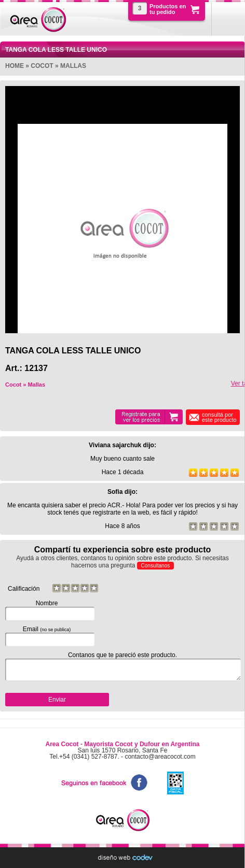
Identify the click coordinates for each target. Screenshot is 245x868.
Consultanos (156, 566)
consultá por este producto (219, 417)
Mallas (73, 66)
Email (47, 636)
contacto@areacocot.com (160, 757)
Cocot (42, 66)
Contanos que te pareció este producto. (122, 666)
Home (15, 66)
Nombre (47, 610)
